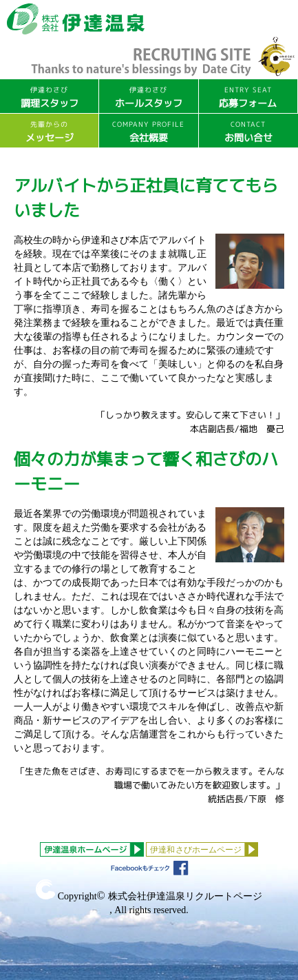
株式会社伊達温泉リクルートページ (185, 896)
